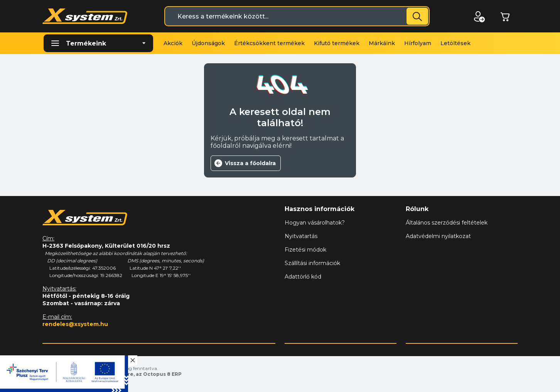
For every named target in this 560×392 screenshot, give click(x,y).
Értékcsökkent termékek (269, 43)
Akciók (173, 43)
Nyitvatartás (301, 236)
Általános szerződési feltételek (447, 223)
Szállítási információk (312, 263)
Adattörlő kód (303, 277)
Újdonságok (208, 43)
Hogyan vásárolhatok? (315, 223)
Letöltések (455, 43)
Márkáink (382, 43)
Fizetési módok (305, 250)
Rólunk (417, 209)
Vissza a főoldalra (250, 163)
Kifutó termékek (337, 43)
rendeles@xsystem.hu (75, 324)
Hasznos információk (320, 209)
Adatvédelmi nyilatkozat (438, 236)
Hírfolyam (418, 43)
